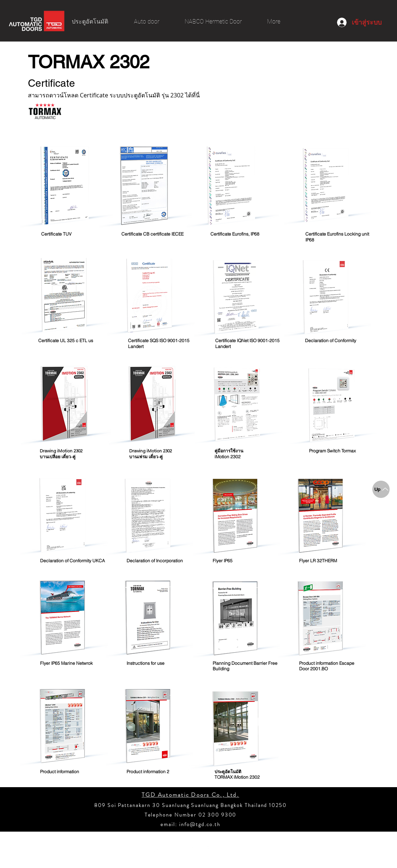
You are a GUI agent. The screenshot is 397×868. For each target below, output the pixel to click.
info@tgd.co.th (200, 824)
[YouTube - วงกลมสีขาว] (172, 848)
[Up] (381, 489)
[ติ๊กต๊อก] (221, 848)
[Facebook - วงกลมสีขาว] (156, 848)
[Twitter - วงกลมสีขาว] (237, 848)
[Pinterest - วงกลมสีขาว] (205, 848)
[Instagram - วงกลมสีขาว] (189, 848)
